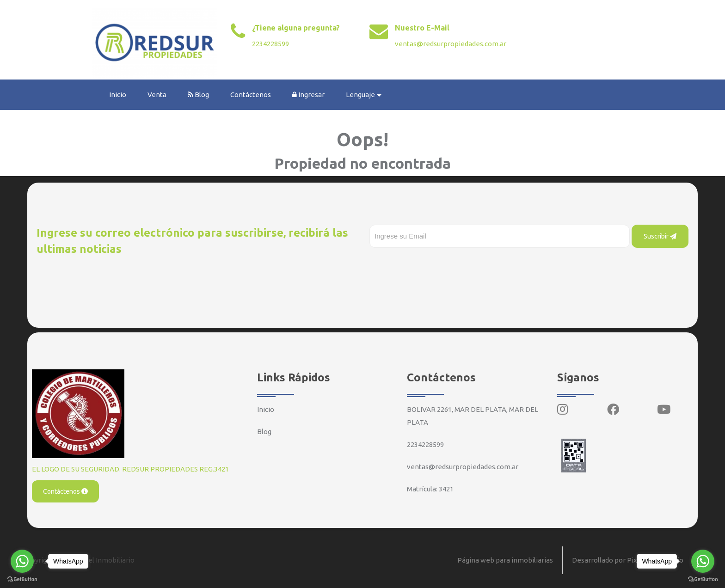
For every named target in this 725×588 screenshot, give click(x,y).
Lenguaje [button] (360, 95)
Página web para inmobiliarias (505, 560)
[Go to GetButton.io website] (703, 579)
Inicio (118, 95)
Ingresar (308, 95)
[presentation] (440, 266)
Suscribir (660, 236)
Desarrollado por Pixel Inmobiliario (628, 560)
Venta (157, 95)
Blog (198, 95)
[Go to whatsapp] (703, 561)
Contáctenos (251, 95)
